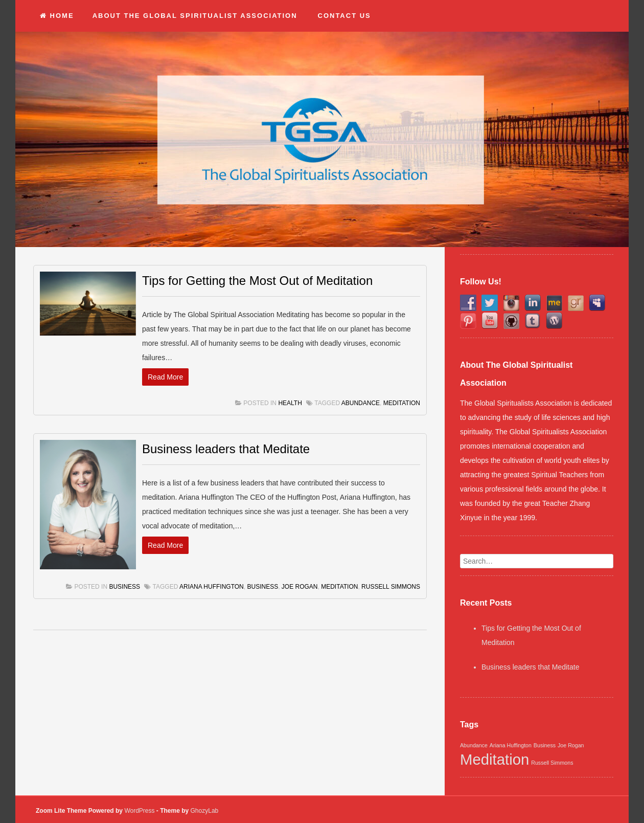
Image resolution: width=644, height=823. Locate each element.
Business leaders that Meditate (226, 449)
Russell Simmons (391, 587)
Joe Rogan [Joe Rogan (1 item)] (571, 745)
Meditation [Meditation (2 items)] (494, 759)
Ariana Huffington (212, 587)
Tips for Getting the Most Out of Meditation (257, 281)
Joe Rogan (300, 587)
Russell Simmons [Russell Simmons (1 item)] (552, 763)
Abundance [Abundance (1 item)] (474, 745)
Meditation (402, 403)
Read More (165, 377)
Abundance (361, 403)
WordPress (139, 811)
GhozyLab (205, 811)
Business (124, 587)
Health (290, 403)
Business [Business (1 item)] (545, 745)
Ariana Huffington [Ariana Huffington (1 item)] (511, 745)
